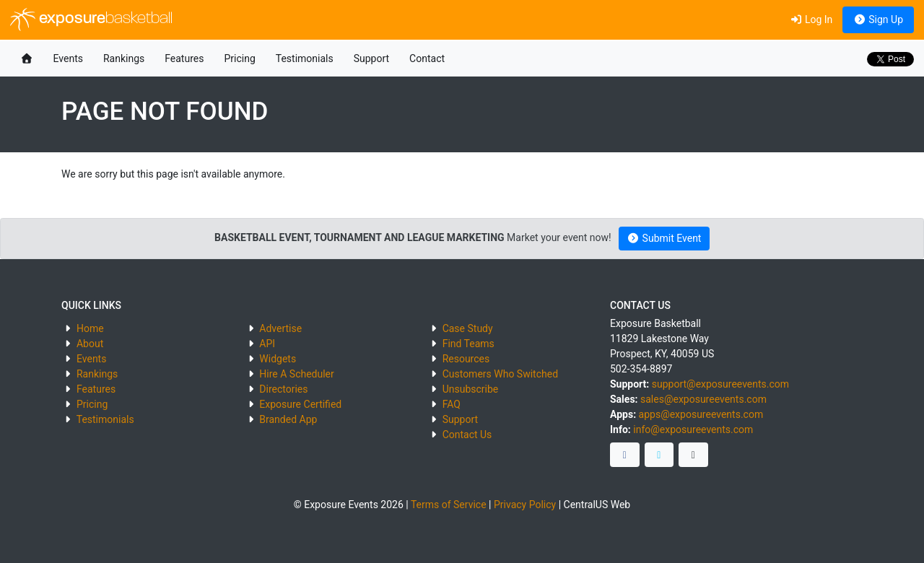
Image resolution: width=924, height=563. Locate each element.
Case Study (468, 328)
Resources (466, 359)
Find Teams (468, 344)
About (90, 344)
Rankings (124, 58)
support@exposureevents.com (720, 384)
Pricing (239, 58)
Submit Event (664, 238)
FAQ (452, 404)
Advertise (280, 328)
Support (371, 58)
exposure (91, 19)
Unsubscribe (471, 389)
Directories (283, 389)
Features (184, 58)
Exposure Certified (300, 404)
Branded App (288, 419)
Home (90, 328)
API (267, 344)
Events (68, 58)
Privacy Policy (525, 505)
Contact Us (467, 435)
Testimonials (305, 58)
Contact (427, 58)
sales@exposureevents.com (703, 399)
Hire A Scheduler (296, 374)
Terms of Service (449, 505)
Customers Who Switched (500, 374)
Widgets (278, 359)
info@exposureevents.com (693, 429)
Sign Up (878, 19)
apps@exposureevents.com (701, 414)
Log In (811, 19)
